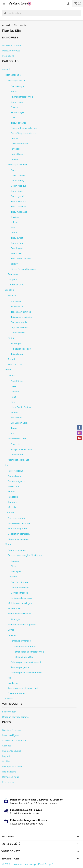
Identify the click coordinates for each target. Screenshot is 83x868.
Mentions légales (11, 735)
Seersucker (17, 253)
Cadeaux (10, 512)
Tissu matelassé (19, 212)
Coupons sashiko (20, 322)
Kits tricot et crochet (18, 460)
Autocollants (14, 476)
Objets (14, 107)
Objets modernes (20, 144)
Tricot (8, 370)
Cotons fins (17, 243)
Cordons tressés (19, 593)
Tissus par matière (17, 164)
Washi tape (14, 486)
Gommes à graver (17, 481)
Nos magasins (9, 772)
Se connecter (9, 712)
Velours (15, 222)
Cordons (12, 577)
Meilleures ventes (11, 51)
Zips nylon (16, 619)
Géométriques (18, 86)
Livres (11, 630)
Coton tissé (17, 102)
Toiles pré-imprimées (22, 317)
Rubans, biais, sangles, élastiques (25, 555)
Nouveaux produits (12, 46)
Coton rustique (19, 186)
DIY (7, 465)
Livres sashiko (18, 333)
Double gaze (17, 248)
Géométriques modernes (24, 133)
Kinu (13, 402)
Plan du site (8, 782)
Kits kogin (16, 344)
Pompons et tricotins (21, 449)
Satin (13, 227)
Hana (13, 397)
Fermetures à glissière (19, 614)
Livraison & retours (12, 730)
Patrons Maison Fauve (25, 647)
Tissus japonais (13, 75)
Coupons (13, 280)
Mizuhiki (12, 507)
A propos (7, 746)
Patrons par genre (20, 667)
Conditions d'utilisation (14, 741)
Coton (14, 170)
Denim (14, 233)
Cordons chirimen (20, 582)
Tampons (13, 502)
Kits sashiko (17, 307)
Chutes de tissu (16, 285)
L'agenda (7, 756)
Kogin (11, 338)
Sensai (14, 412)
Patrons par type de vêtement (26, 662)
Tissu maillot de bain (21, 259)
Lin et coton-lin (18, 175)
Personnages (18, 112)
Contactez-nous (11, 777)
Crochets (16, 444)
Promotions (8, 56)
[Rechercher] (41, 13)
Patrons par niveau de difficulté (27, 673)
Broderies (13, 683)
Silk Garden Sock (19, 423)
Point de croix (15, 364)
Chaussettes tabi (17, 518)
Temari (11, 359)
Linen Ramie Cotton (21, 407)
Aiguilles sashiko (19, 327)
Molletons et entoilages (20, 603)
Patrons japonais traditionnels (29, 652)
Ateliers (9, 699)
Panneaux (13, 274)
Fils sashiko (17, 301)
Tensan (15, 428)
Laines (11, 375)
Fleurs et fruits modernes (24, 128)
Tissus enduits (18, 201)
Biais (13, 566)
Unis (13, 118)
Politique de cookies (12, 767)
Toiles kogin (17, 354)
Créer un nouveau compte (15, 717)
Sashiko (12, 296)
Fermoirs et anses (17, 550)
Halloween (16, 159)
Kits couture (14, 608)
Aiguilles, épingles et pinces (22, 625)
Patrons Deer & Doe (24, 657)
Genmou (15, 392)
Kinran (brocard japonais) (24, 269)
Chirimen (16, 217)
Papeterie (13, 497)
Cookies (6, 761)
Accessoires (17, 455)
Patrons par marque (21, 641)
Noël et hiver (17, 154)
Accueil (6, 69)
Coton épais (17, 191)
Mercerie (10, 544)
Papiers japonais (16, 471)
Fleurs (14, 92)
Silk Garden (16, 418)
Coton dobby (17, 181)
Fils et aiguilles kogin (21, 349)
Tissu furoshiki (18, 207)
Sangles (15, 561)
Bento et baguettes (18, 529)
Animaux (15, 138)
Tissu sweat (17, 238)
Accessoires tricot (17, 438)
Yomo (14, 433)
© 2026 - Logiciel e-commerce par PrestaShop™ (27, 864)
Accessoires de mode (19, 523)
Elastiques (16, 571)
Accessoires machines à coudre (24, 688)
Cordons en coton (20, 588)
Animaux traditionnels (22, 97)
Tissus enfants (18, 123)
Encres (11, 492)
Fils (10, 678)
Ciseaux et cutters (17, 693)
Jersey (14, 264)
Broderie (9, 290)
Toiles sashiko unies (21, 312)
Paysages (16, 149)
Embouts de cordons (21, 598)
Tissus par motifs (17, 81)
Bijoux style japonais (18, 539)
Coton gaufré (18, 196)
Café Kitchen (17, 381)
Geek (13, 386)
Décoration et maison (19, 534)
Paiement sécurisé (12, 751)
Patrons (12, 635)
